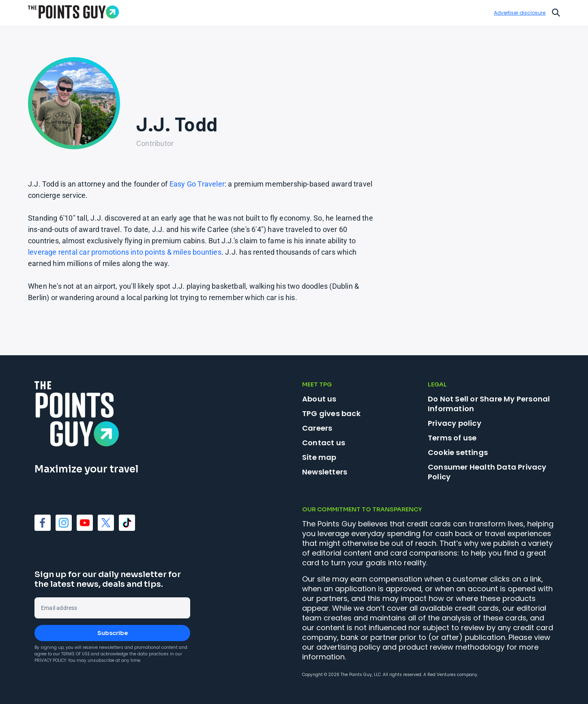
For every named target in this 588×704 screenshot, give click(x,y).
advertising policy (348, 647)
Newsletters (325, 472)
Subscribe (113, 633)
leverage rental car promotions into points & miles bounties (125, 252)
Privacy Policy (50, 660)
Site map (319, 457)
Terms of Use (75, 654)
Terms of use (452, 438)
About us (319, 399)
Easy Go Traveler (197, 184)
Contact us (324, 443)
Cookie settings (458, 453)
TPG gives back (331, 413)
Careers (317, 428)
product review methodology (452, 647)
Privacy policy (455, 423)
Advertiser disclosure (520, 13)
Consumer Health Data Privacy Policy (487, 472)
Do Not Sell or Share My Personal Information (489, 404)
